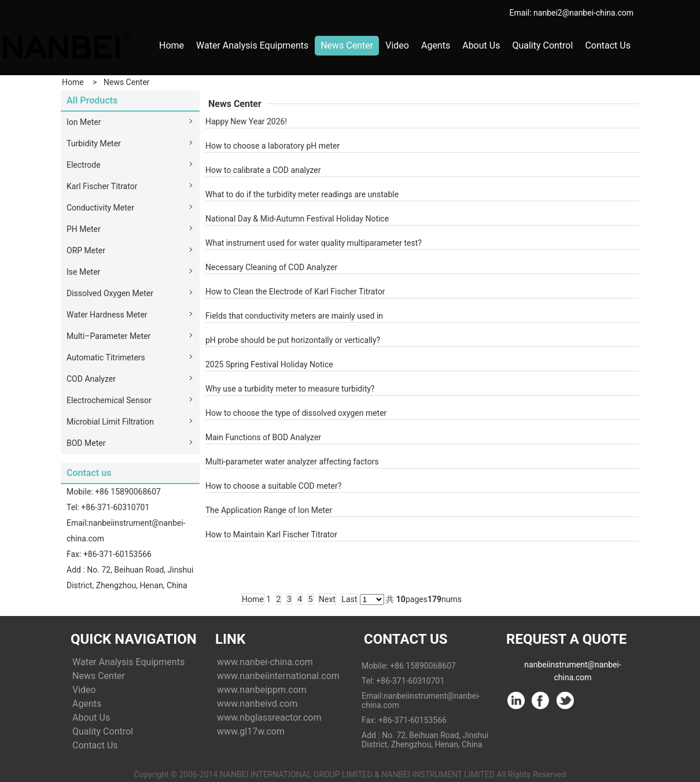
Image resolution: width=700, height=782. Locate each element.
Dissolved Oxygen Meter (110, 293)
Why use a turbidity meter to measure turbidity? (290, 389)
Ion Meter (84, 122)
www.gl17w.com (251, 731)
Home (172, 45)
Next (327, 599)
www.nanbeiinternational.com (278, 676)
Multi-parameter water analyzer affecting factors (292, 462)
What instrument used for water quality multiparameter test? (314, 243)
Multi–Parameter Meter (108, 336)
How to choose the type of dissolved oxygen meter (296, 413)
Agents (436, 45)
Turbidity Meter (94, 143)
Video (397, 45)
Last (349, 599)
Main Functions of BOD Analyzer (263, 437)
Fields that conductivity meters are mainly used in (294, 316)
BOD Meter (86, 443)
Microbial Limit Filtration (110, 422)
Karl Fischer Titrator (102, 186)
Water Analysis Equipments (252, 45)
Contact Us (608, 45)
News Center (347, 45)
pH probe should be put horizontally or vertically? (293, 340)
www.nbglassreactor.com (269, 718)
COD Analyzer (91, 379)
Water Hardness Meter (107, 315)
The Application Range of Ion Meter (269, 510)
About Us (481, 45)
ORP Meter (86, 250)
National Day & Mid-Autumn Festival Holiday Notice (297, 219)
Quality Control (542, 45)
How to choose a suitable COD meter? (273, 486)
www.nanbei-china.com (265, 662)
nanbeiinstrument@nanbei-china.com (572, 667)
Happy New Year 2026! (246, 121)
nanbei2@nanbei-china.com (583, 13)
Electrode (84, 165)
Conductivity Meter (100, 208)
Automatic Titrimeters (106, 357)
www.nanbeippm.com (262, 690)
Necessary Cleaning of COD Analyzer (271, 267)
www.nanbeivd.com (257, 704)
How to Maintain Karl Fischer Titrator (271, 534)
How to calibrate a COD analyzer (263, 170)
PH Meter (84, 229)
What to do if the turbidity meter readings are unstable (302, 194)
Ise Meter (83, 272)
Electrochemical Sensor (109, 400)
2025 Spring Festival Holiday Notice (269, 364)
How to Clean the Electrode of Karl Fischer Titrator (295, 292)
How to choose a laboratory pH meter (272, 146)
